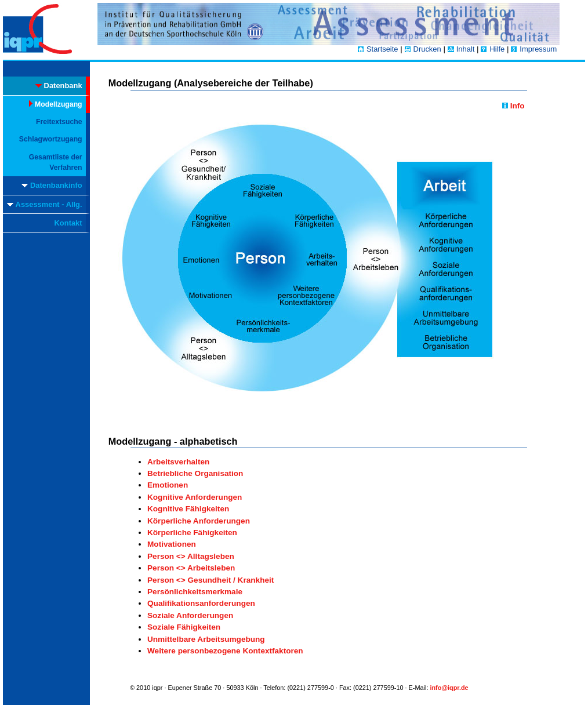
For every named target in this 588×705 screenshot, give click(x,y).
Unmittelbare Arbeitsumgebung (206, 639)
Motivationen (172, 544)
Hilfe (497, 49)
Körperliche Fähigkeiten (192, 533)
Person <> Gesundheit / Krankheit (210, 580)
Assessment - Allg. (44, 204)
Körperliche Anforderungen (199, 521)
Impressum (538, 49)
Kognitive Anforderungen (195, 497)
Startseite (382, 49)
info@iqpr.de (449, 688)
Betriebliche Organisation (195, 473)
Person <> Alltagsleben (191, 556)
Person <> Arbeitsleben (191, 568)
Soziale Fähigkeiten (184, 627)
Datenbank (59, 86)
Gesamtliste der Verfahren (56, 162)
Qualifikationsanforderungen (201, 603)
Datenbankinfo (52, 185)
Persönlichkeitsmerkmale (195, 592)
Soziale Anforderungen (190, 615)
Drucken (427, 49)
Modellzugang (56, 104)
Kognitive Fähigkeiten (188, 509)
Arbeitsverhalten (178, 462)
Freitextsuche (59, 122)
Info (513, 106)
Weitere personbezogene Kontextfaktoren (225, 651)
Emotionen (168, 485)
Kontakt (68, 223)
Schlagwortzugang (51, 139)
